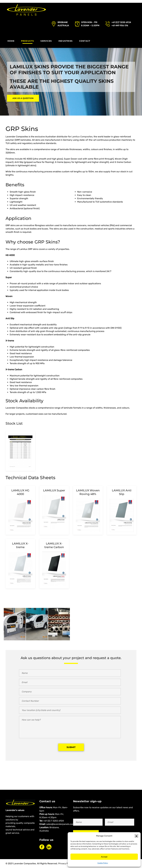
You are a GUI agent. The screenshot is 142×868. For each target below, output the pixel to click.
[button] (136, 836)
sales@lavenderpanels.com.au (62, 824)
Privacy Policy (65, 863)
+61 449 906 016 (120, 26)
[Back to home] (26, 10)
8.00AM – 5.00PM (90, 26)
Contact (85, 41)
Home (11, 41)
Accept (104, 857)
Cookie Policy (103, 863)
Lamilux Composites (82, 137)
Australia (63, 26)
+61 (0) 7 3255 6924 (54, 821)
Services (46, 41)
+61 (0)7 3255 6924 (121, 22)
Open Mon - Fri (89, 22)
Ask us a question (23, 98)
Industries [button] (65, 41)
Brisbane (63, 22)
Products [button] (28, 41)
